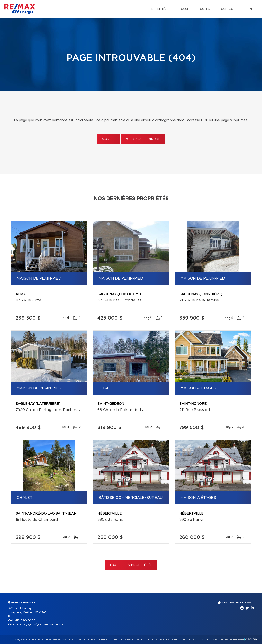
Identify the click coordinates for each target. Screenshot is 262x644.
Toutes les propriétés (131, 565)
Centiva (251, 639)
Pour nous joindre (143, 139)
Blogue (183, 9)
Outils (205, 9)
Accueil (109, 139)
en (250, 9)
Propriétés (158, 9)
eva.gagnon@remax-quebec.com (43, 624)
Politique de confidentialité (159, 640)
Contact (228, 9)
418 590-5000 (25, 621)
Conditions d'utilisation (195, 640)
